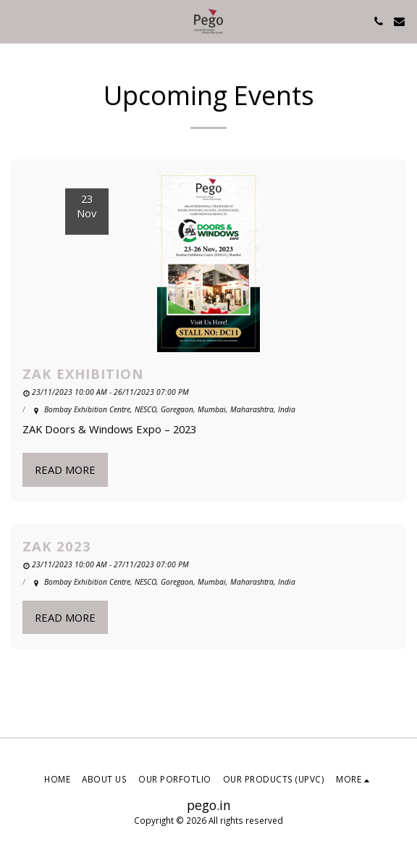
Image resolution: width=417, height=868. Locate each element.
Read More (65, 470)
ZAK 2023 (57, 546)
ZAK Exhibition (83, 374)
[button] (16, 21)
